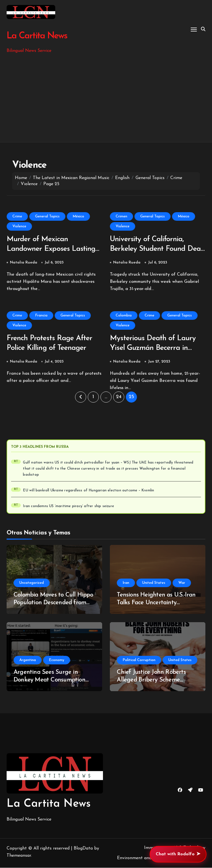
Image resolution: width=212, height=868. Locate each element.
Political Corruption (139, 661)
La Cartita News (37, 36)
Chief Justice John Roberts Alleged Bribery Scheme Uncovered (151, 681)
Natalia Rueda (24, 263)
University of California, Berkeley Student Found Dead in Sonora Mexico (157, 249)
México (78, 216)
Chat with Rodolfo (178, 854)
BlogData (83, 849)
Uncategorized (32, 583)
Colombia (124, 316)
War (182, 583)
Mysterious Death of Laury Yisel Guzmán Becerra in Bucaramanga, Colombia (153, 349)
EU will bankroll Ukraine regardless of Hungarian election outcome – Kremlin (88, 491)
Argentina (28, 661)
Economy (57, 661)
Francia (41, 316)
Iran (126, 583)
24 (119, 397)
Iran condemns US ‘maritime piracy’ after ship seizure (68, 507)
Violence (19, 226)
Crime (17, 216)
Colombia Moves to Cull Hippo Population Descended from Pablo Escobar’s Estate (53, 603)
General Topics (47, 216)
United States (154, 583)
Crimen (121, 216)
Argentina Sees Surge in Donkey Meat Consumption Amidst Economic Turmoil (49, 681)
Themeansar (19, 856)
